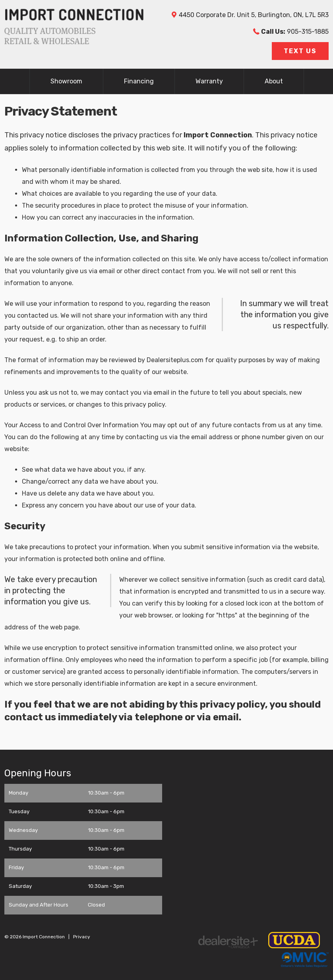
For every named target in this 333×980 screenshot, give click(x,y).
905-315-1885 (295, 32)
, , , (254, 15)
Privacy (82, 937)
